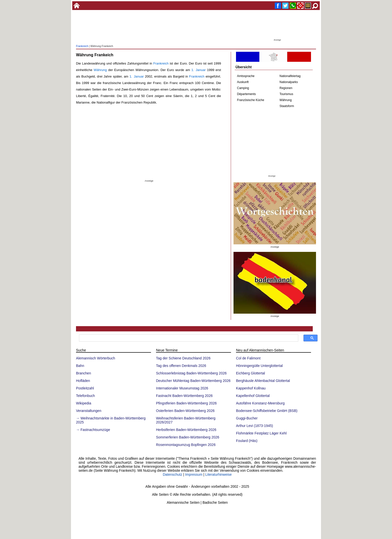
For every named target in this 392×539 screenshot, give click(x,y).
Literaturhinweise (218, 474)
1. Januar (198, 70)
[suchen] (188, 338)
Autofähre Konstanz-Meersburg (260, 403)
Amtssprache (246, 76)
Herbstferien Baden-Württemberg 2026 (186, 430)
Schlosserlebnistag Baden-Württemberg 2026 (191, 373)
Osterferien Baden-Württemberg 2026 (185, 411)
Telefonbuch (85, 396)
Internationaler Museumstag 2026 (182, 388)
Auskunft (243, 82)
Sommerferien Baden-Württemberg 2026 (188, 437)
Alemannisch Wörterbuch (95, 358)
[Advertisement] (196, 26)
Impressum (194, 474)
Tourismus (286, 94)
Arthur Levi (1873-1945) (254, 426)
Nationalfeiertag (290, 76)
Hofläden (83, 381)
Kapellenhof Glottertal (253, 396)
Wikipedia (84, 403)
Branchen (83, 373)
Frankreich (82, 46)
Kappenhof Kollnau (251, 388)
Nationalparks (289, 82)
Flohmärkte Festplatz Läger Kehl (261, 433)
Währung (100, 70)
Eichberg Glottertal (250, 373)
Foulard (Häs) (247, 441)
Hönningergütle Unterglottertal (259, 366)
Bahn (80, 366)
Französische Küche (251, 100)
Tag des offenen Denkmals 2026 (181, 366)
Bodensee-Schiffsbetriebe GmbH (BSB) (267, 411)
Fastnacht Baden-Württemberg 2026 (184, 396)
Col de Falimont (248, 358)
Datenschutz (172, 474)
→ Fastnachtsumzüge (93, 430)
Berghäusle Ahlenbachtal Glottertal (263, 381)
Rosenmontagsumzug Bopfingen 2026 (186, 445)
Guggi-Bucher (247, 418)
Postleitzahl (85, 388)
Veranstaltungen (89, 411)
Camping (243, 88)
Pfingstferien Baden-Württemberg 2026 (186, 403)
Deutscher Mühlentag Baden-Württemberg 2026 (193, 381)
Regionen (286, 88)
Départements (246, 94)
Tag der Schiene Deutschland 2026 (183, 358)
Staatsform (287, 106)
